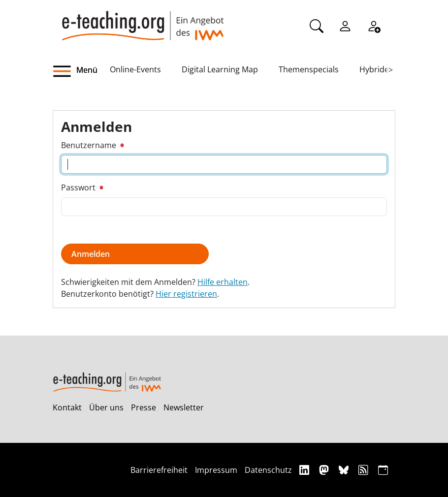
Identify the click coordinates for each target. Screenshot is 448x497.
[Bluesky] (345, 470)
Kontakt (67, 407)
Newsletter (184, 407)
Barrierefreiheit (159, 470)
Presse (144, 407)
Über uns (106, 407)
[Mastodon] (325, 470)
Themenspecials (309, 69)
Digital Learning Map (220, 69)
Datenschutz (268, 470)
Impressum (216, 470)
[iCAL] (383, 470)
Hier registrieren (186, 294)
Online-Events (135, 69)
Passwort (82, 187)
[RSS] (365, 470)
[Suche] (317, 25)
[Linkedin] (305, 470)
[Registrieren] (374, 25)
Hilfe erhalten (223, 282)
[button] (81, 71)
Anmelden (91, 254)
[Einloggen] (345, 25)
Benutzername (92, 145)
